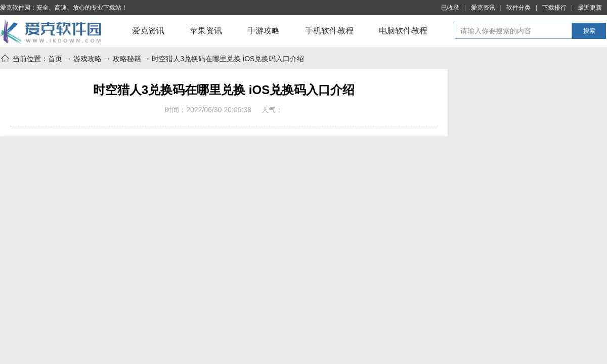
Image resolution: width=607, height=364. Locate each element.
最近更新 (590, 8)
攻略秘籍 (127, 59)
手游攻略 (264, 31)
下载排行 (554, 8)
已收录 (450, 8)
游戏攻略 (88, 59)
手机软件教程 (329, 31)
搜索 (589, 31)
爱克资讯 (483, 8)
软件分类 (518, 8)
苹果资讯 (206, 31)
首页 (55, 59)
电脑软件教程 (403, 31)
